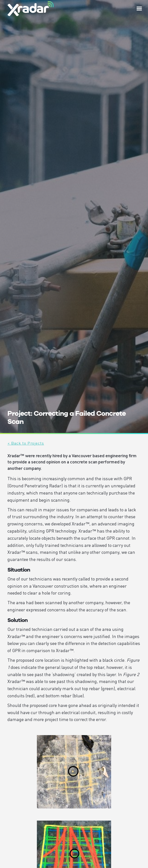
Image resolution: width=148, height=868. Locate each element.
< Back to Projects (26, 443)
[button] (139, 9)
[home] (29, 9)
